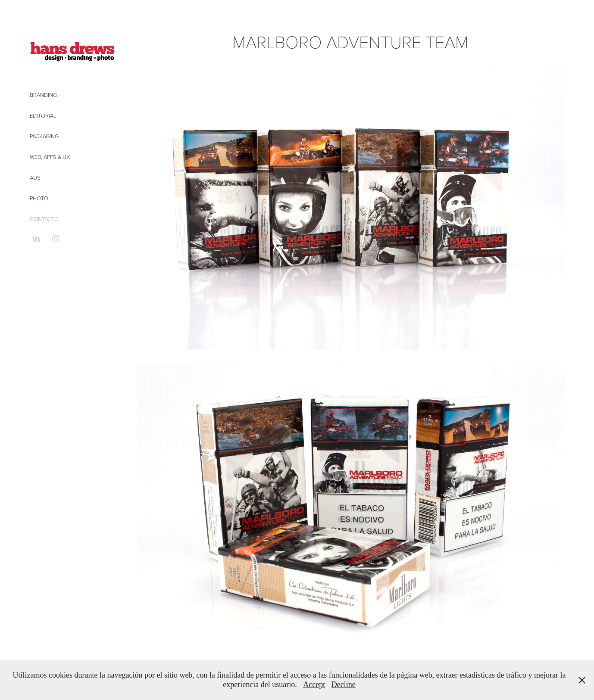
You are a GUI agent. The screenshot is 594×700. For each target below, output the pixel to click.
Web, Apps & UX (50, 157)
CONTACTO (44, 219)
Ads (35, 177)
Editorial (43, 115)
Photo (39, 198)
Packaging (44, 136)
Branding (43, 95)
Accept (314, 684)
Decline (344, 684)
